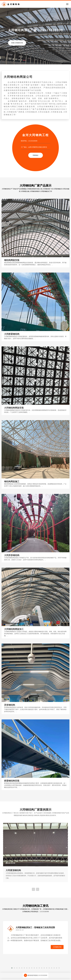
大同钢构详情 (57, 947)
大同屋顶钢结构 (13, 870)
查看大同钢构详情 (17, 43)
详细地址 (35, 155)
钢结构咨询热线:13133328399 (35, 975)
